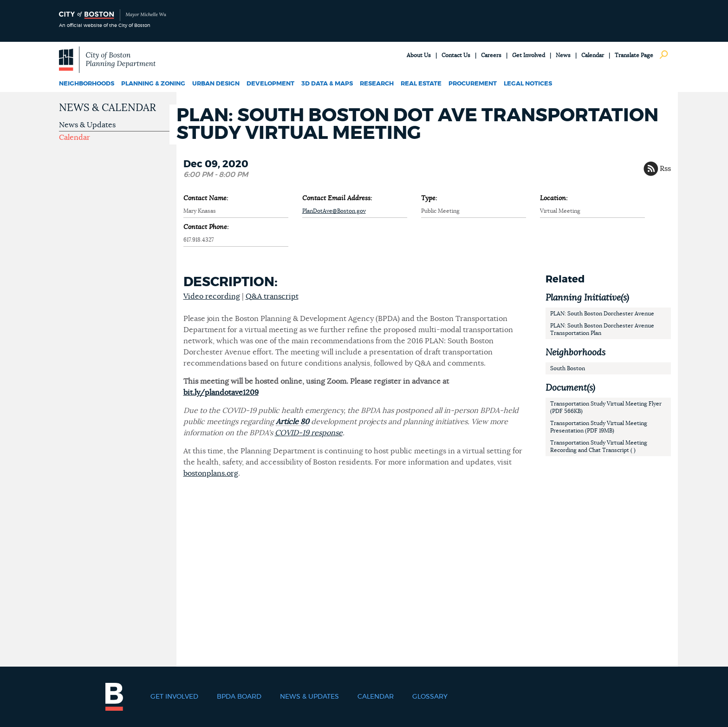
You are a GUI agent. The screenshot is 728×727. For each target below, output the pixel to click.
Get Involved (529, 55)
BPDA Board (239, 697)
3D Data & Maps (327, 84)
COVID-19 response (309, 433)
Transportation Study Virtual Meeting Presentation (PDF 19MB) (599, 427)
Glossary (430, 697)
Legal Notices (528, 84)
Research (377, 84)
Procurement (473, 84)
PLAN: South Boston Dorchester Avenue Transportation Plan (602, 329)
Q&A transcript (272, 296)
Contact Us (456, 55)
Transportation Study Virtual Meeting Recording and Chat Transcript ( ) (599, 446)
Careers (491, 55)
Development (270, 84)
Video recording (212, 296)
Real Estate (421, 84)
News (563, 55)
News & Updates (87, 125)
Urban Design (216, 84)
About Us (419, 55)
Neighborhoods (87, 84)
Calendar (593, 55)
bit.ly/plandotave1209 (221, 393)
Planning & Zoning (153, 84)
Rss (665, 169)
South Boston (568, 368)
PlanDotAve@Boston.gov (334, 211)
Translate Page (634, 55)
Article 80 (292, 422)
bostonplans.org (211, 473)
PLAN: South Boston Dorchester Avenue (602, 314)
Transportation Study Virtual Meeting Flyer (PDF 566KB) (606, 407)
